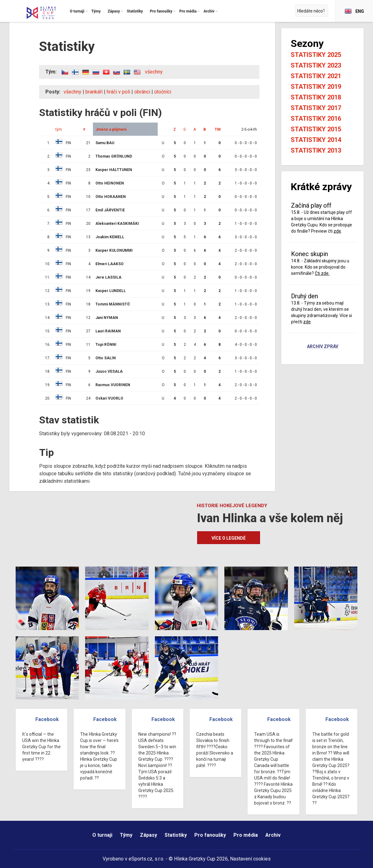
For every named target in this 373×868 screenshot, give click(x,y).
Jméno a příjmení (111, 129)
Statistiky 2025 (316, 55)
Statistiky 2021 (316, 76)
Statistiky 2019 (316, 87)
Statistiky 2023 (316, 65)
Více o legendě (229, 538)
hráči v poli (118, 92)
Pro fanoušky (210, 835)
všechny (154, 72)
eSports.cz (141, 859)
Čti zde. (322, 273)
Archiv (273, 835)
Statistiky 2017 (316, 108)
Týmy (126, 835)
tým (59, 129)
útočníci (163, 92)
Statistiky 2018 (316, 97)
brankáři (94, 92)
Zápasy (148, 835)
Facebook (47, 719)
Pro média (246, 835)
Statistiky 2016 (316, 119)
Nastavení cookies (250, 859)
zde (337, 231)
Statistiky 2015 (316, 129)
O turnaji (102, 835)
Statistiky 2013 (316, 150)
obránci (142, 92)
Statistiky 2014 (316, 140)
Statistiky (176, 835)
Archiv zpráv (323, 347)
